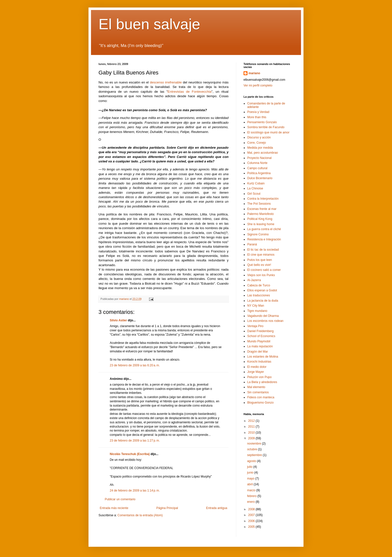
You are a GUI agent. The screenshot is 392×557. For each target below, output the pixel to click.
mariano (254, 73)
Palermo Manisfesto (260, 214)
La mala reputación (260, 346)
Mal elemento (256, 387)
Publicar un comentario (120, 499)
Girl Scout (254, 194)
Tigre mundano (257, 311)
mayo (251, 479)
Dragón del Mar (258, 352)
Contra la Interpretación (263, 199)
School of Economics (261, 336)
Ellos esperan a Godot (262, 290)
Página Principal (167, 508)
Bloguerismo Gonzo (260, 403)
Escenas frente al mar (262, 209)
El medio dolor (257, 367)
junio (251, 473)
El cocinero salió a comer (264, 270)
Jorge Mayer (256, 372)
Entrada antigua (217, 508)
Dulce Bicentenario (260, 178)
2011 (252, 427)
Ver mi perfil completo (258, 85)
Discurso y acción (259, 137)
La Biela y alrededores (262, 382)
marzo (252, 490)
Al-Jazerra (254, 280)
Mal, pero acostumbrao (263, 153)
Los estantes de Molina (263, 357)
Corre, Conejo (257, 143)
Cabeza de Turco (259, 285)
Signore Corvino (258, 234)
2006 (252, 521)
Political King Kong (260, 219)
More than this (257, 117)
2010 (252, 433)
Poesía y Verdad (258, 112)
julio (250, 467)
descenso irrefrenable (166, 82)
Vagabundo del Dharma (263, 316)
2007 (252, 515)
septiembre (255, 455)
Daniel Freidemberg (260, 331)
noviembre (254, 444)
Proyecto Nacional (259, 158)
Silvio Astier (118, 320)
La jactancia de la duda (263, 301)
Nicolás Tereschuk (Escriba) (130, 454)
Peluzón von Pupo (259, 377)
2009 (252, 438)
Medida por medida (260, 148)
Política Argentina (259, 173)
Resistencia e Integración (264, 239)
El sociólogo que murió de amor (268, 132)
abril (250, 484)
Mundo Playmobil (259, 341)
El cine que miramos (261, 255)
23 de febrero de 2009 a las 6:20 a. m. (135, 365)
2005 (252, 527)
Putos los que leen (260, 260)
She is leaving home (261, 224)
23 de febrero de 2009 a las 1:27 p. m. (135, 441)
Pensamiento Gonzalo (262, 122)
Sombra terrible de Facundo (266, 127)
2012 (252, 421)
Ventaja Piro (255, 326)
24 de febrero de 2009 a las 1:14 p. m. (135, 491)
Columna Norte (257, 163)
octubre (252, 449)
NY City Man (256, 306)
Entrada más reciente (114, 508)
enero (251, 502)
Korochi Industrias (259, 362)
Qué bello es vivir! (259, 265)
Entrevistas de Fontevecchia (189, 92)
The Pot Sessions (259, 204)
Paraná (252, 244)
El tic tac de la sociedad (263, 250)
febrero (252, 496)
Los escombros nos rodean (265, 321)
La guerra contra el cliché (264, 229)
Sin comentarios (258, 392)
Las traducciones (259, 295)
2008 (252, 509)
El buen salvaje (149, 24)
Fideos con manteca (261, 397)
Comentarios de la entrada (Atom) (140, 515)
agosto (252, 461)
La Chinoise (255, 188)
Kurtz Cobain (256, 183)
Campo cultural (257, 168)
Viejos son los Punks (261, 275)
